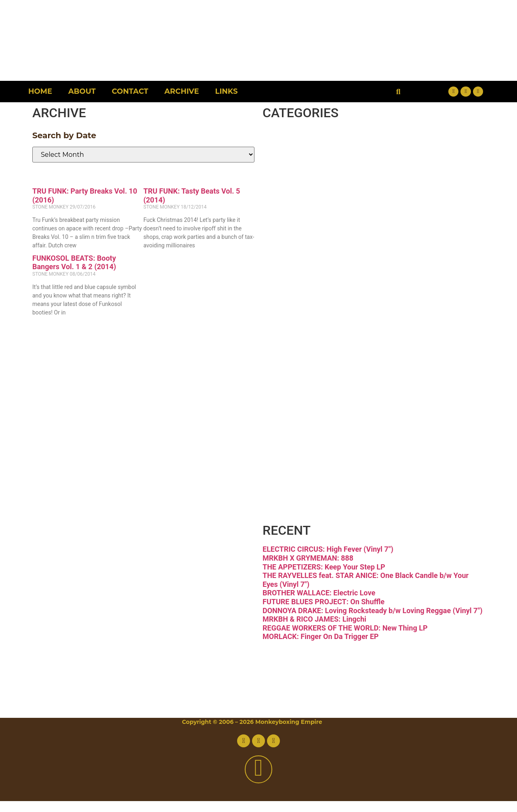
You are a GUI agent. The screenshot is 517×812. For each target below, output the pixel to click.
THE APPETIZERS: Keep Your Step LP (324, 577)
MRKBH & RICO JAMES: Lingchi (314, 630)
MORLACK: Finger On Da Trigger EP (320, 647)
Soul (297, 450)
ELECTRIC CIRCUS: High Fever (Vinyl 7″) (328, 560)
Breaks (313, 144)
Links (227, 91)
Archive (182, 91)
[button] (398, 92)
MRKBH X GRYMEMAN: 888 (308, 569)
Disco (305, 178)
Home (40, 91)
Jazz (297, 314)
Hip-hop (320, 280)
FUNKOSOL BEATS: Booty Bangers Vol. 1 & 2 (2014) (74, 263)
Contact (130, 91)
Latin (302, 348)
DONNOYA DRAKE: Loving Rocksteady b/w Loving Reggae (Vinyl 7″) (372, 621)
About (82, 91)
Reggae (318, 416)
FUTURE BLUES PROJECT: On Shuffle (324, 613)
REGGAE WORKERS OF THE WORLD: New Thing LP (345, 638)
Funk (302, 246)
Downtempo (347, 212)
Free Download (364, 518)
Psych (307, 382)
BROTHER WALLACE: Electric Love (319, 604)
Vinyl (301, 484)
